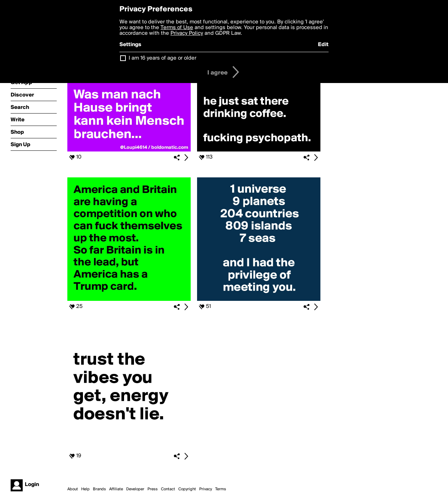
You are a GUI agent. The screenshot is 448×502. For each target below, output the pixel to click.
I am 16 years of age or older (163, 58)
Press (153, 489)
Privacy (206, 489)
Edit (323, 45)
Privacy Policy (187, 33)
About (73, 489)
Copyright (187, 489)
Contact (168, 489)
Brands (99, 489)
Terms (221, 489)
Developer (135, 489)
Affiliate (116, 489)
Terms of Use (177, 28)
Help (85, 489)
